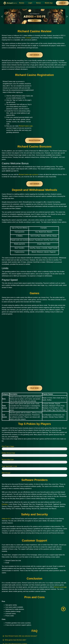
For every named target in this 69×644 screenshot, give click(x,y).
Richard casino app (60, 549)
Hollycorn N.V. (6, 480)
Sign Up (62, 3)
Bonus (39, 3)
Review (22, 3)
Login (30, 3)
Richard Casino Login (26, 126)
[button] (2, 16)
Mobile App (49, 3)
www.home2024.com (15, 628)
